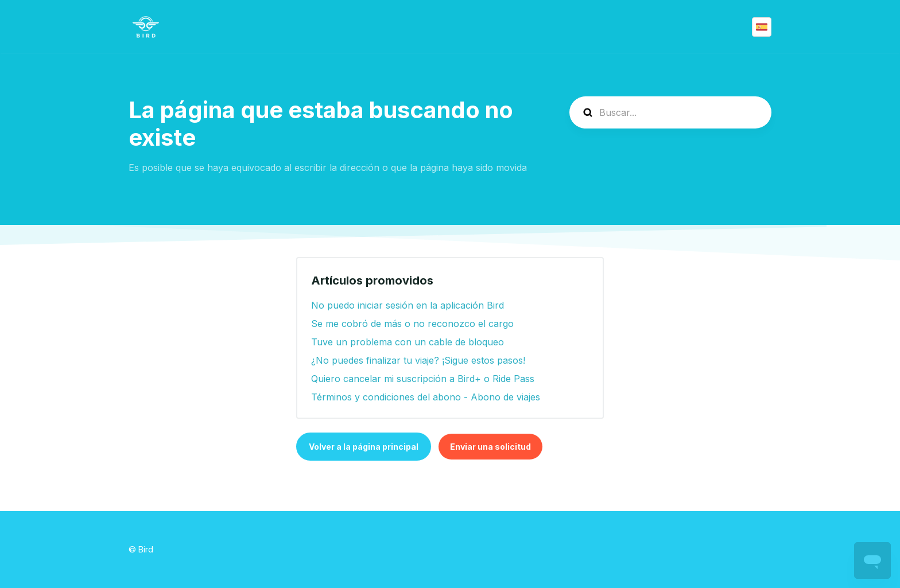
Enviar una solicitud (490, 447)
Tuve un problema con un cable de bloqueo (408, 342)
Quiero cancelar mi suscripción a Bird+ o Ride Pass (423, 379)
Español (762, 27)
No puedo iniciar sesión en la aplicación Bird (408, 305)
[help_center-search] (670, 112)
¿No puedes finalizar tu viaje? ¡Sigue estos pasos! (418, 360)
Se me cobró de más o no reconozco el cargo (412, 324)
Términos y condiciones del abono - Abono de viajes (426, 397)
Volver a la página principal (364, 447)
